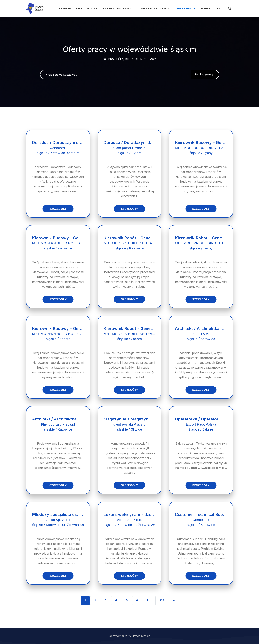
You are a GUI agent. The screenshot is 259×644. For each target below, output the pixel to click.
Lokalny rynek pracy (153, 8)
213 (162, 600)
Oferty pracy (185, 8)
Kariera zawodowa (117, 8)
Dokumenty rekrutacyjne (77, 8)
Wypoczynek (211, 8)
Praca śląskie (116, 59)
